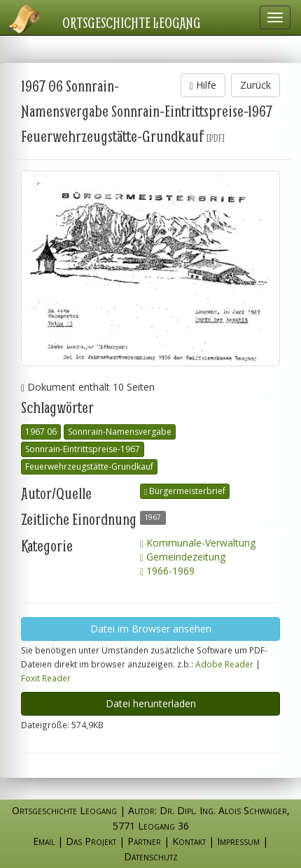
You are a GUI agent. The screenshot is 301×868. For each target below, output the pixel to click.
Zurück (255, 85)
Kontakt (189, 841)
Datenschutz (151, 856)
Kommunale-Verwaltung (198, 543)
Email (44, 841)
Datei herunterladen (151, 703)
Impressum (238, 841)
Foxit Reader (46, 678)
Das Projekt (91, 841)
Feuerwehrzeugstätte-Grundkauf (89, 466)
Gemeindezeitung (183, 557)
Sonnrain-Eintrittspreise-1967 (83, 449)
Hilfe (203, 85)
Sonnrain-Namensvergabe (120, 432)
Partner (144, 841)
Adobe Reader (224, 664)
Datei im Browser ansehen (151, 629)
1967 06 (41, 432)
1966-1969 (167, 571)
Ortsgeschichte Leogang (132, 22)
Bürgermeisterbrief (185, 491)
